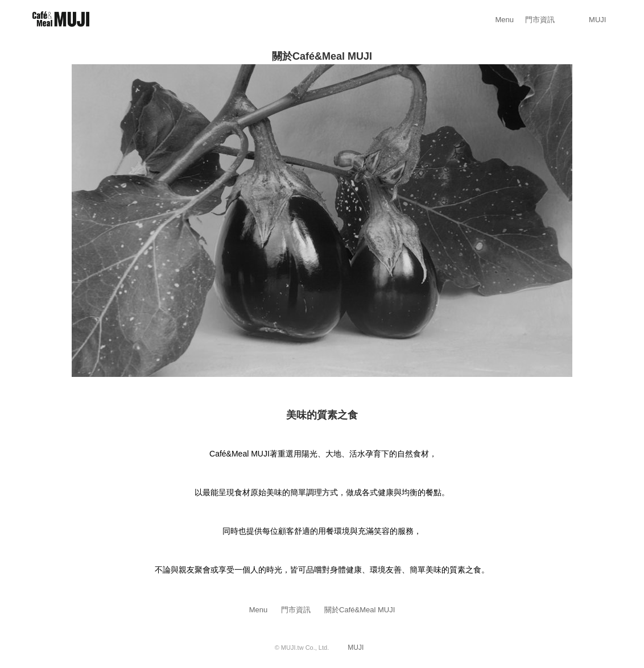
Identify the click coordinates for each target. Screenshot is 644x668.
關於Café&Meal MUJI (360, 610)
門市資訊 (540, 20)
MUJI (597, 20)
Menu (505, 20)
